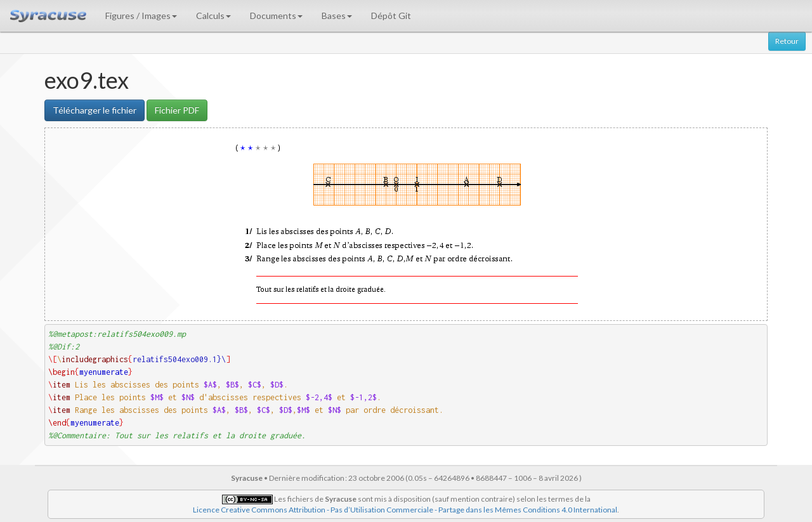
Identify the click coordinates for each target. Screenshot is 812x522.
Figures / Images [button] (141, 16)
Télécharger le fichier (95, 110)
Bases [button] (337, 16)
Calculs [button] (213, 16)
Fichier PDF (177, 110)
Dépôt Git (391, 16)
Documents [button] (276, 16)
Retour (787, 41)
